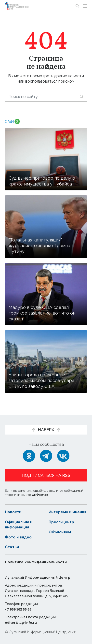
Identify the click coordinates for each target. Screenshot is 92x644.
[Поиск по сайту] (46, 97)
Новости (14, 507)
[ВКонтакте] (63, 451)
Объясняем (60, 532)
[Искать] (81, 97)
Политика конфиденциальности (38, 562)
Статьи (12, 547)
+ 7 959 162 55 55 (19, 609)
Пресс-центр (62, 522)
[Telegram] (46, 451)
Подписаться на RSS (46, 470)
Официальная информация (19, 524)
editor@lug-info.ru (22, 622)
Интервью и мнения (61, 510)
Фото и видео (19, 537)
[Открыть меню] (85, 6)
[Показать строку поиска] (77, 6)
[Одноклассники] (29, 451)
